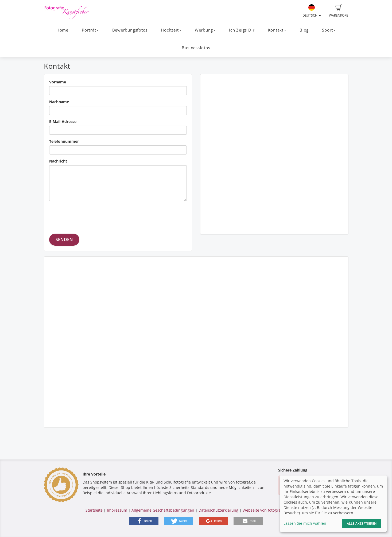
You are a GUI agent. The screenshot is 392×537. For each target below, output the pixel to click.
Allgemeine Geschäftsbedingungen (163, 510)
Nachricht (58, 161)
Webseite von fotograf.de (265, 510)
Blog (304, 30)
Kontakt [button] (277, 30)
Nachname (59, 102)
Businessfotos (196, 48)
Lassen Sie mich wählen (305, 523)
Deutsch (312, 11)
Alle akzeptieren (362, 524)
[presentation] (90, 215)
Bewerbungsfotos (130, 30)
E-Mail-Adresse (63, 121)
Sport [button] (329, 30)
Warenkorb (339, 11)
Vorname (58, 82)
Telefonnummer (64, 141)
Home (62, 30)
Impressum (117, 510)
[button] (144, 521)
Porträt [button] (90, 30)
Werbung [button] (205, 30)
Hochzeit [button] (171, 30)
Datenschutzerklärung (218, 510)
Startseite (94, 510)
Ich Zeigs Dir (242, 30)
